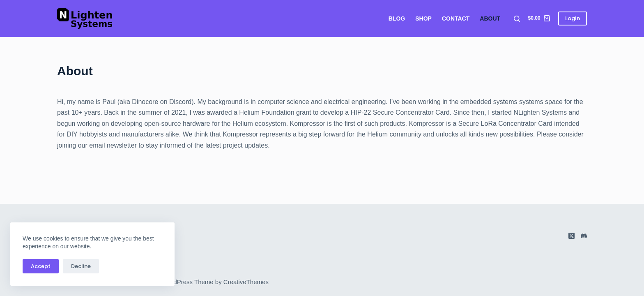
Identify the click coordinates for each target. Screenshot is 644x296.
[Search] (517, 19)
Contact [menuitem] (456, 18)
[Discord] (584, 236)
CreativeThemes (246, 282)
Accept (41, 266)
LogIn (573, 18)
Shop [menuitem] (423, 18)
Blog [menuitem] (397, 18)
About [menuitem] (490, 18)
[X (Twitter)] (572, 236)
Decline (81, 266)
